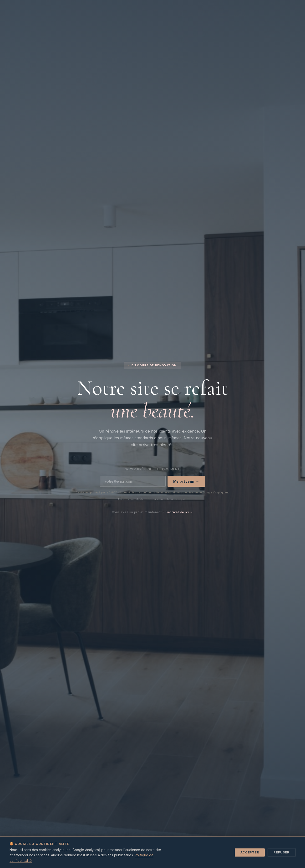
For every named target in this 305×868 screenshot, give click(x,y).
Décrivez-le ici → (179, 512)
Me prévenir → (186, 481)
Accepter (250, 852)
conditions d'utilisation (183, 492)
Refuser (282, 852)
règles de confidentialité (144, 492)
